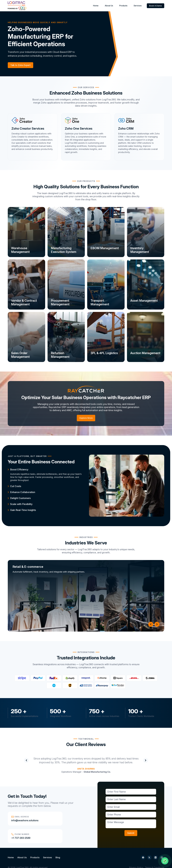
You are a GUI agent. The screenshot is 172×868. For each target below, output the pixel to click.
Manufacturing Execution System (64, 249)
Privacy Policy (136, 859)
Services (139, 6)
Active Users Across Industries (104, 716)
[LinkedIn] (156, 849)
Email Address (20, 817)
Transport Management (101, 302)
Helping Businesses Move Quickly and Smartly (38, 22)
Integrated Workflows (61, 716)
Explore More (86, 418)
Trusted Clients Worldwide (141, 716)
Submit (131, 833)
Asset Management (145, 300)
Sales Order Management (21, 354)
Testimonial (86, 739)
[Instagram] (162, 849)
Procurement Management (61, 302)
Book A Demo (156, 6)
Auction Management (140, 354)
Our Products (86, 181)
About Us (114, 6)
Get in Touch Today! (27, 796)
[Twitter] (149, 849)
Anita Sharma (86, 769)
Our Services (86, 87)
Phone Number (63, 817)
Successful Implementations (24, 716)
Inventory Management (140, 249)
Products (127, 6)
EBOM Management (106, 248)
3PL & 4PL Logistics (105, 353)
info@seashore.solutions (25, 820)
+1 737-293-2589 (64, 820)
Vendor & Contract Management (25, 302)
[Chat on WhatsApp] (165, 861)
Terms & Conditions (155, 859)
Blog (58, 849)
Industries (86, 537)
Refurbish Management (61, 354)
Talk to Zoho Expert (20, 65)
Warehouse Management (21, 249)
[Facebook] (143, 849)
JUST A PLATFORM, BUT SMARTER (27, 456)
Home (103, 6)
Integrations (86, 652)
